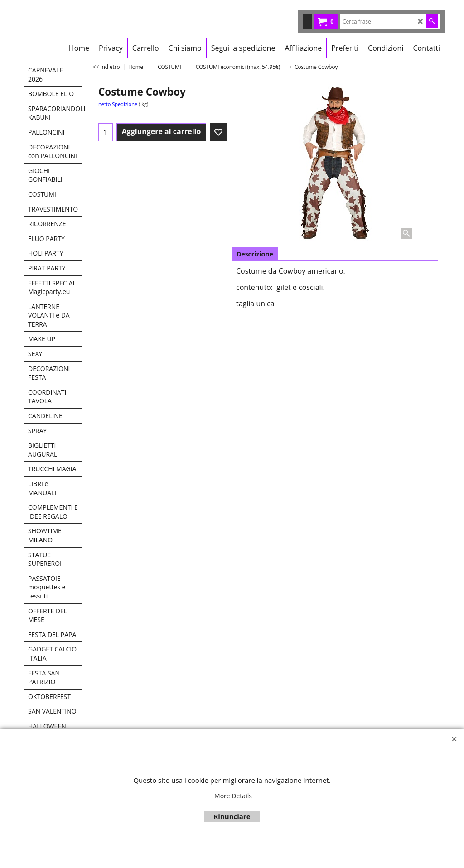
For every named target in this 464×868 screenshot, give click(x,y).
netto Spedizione (118, 104)
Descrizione (255, 254)
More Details (233, 796)
